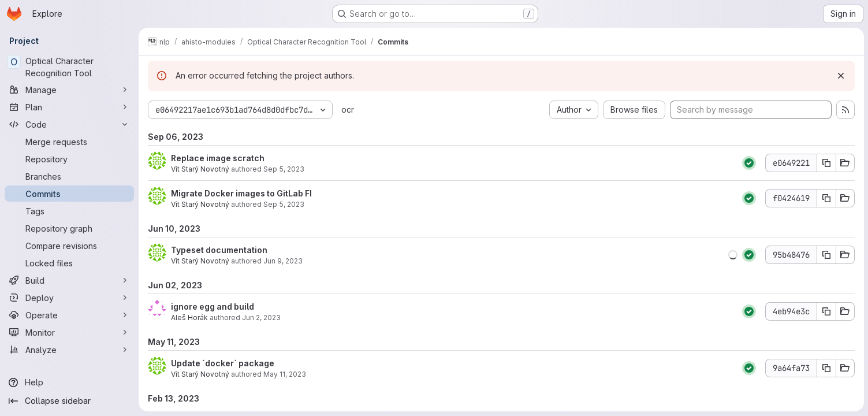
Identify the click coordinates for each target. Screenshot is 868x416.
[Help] (69, 382)
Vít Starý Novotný (200, 169)
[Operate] (69, 315)
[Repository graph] (69, 228)
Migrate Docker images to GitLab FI (241, 193)
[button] (732, 255)
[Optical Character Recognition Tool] (69, 67)
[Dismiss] (840, 76)
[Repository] (69, 159)
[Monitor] (69, 332)
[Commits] (69, 194)
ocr (348, 109)
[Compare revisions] (69, 246)
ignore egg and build (213, 307)
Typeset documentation (219, 250)
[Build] (69, 280)
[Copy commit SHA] (826, 163)
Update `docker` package (223, 363)
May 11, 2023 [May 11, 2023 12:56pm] (285, 374)
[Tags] (69, 211)
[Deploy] (69, 298)
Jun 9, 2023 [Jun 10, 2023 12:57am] (283, 261)
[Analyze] (69, 350)
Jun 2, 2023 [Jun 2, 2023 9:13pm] (261, 317)
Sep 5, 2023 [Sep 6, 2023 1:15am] (284, 204)
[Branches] (69, 176)
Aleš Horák (189, 317)
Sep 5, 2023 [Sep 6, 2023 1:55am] (284, 169)
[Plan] (69, 107)
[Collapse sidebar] (69, 401)
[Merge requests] (69, 142)
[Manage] (69, 90)
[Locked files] (69, 263)
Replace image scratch (218, 158)
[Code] (69, 124)
